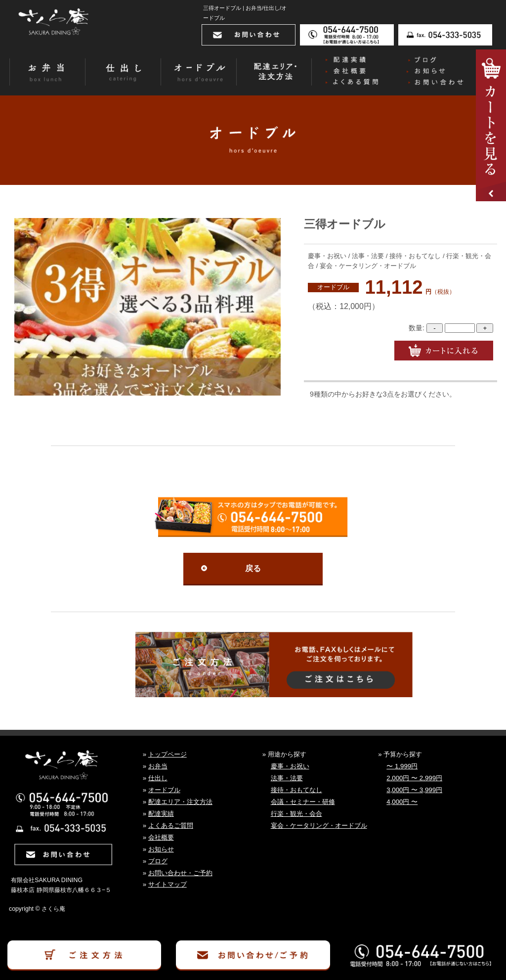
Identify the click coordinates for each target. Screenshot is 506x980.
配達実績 (161, 814)
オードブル (333, 287)
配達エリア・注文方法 (180, 802)
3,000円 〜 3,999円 (414, 790)
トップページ (168, 754)
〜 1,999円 (402, 766)
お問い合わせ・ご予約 (180, 873)
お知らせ (161, 849)
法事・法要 (287, 778)
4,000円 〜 (402, 802)
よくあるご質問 (171, 825)
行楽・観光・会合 (296, 814)
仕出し (158, 778)
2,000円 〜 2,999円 (414, 778)
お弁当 (158, 766)
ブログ (158, 861)
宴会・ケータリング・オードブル (319, 825)
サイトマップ (168, 884)
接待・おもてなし (296, 790)
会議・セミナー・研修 (303, 802)
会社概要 (161, 837)
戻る (253, 568)
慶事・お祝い (290, 766)
